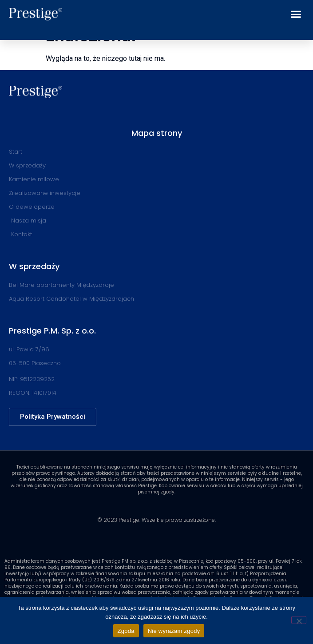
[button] (296, 14)
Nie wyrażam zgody (174, 631)
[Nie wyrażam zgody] (299, 620)
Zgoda (126, 631)
